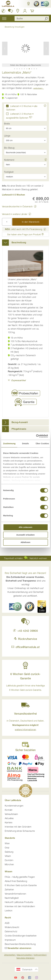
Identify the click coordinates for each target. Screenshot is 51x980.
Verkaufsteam (11, 814)
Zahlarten (9, 890)
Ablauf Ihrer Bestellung (16, 881)
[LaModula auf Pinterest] (23, 978)
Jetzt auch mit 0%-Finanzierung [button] (24, 229)
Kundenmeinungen (14, 806)
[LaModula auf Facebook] (30, 978)
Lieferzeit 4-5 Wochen (21, 106)
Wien (7, 843)
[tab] (26, 243)
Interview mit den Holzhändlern (20, 906)
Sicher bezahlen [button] (26, 750)
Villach (8, 856)
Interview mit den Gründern (18, 827)
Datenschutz (11, 931)
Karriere (8, 822)
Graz (7, 848)
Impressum (10, 940)
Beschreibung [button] (19, 243)
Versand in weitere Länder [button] (15, 214)
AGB (7, 923)
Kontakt (9, 810)
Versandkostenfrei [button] (26, 714)
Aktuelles (9, 818)
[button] (28, 4)
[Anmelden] (25, 11)
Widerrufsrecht (12, 927)
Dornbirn (9, 860)
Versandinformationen (15, 894)
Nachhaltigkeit (12, 898)
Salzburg (9, 852)
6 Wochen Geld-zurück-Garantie (21, 885)
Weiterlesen (38, 88)
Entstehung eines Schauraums (20, 831)
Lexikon (9, 911)
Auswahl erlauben (26, 535)
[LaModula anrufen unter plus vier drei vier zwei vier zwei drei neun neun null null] (3, 11)
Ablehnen (26, 542)
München (9, 864)
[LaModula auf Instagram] (37, 978)
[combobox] (32, 18)
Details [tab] (26, 443)
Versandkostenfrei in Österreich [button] (17, 207)
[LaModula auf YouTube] (16, 978)
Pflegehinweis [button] (19, 429)
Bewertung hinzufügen (15, 27)
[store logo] (8, 4)
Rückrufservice (25, 639)
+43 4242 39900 (26, 631)
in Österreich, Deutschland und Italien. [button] (26, 725)
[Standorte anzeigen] (18, 11)
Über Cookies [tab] (42, 443)
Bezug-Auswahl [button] (20, 422)
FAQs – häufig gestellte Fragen (20, 877)
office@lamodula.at (26, 647)
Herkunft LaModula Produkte (19, 902)
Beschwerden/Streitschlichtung (20, 944)
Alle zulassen (25, 527)
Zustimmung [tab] (9, 443)
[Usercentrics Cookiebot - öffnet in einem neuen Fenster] (36, 436)
